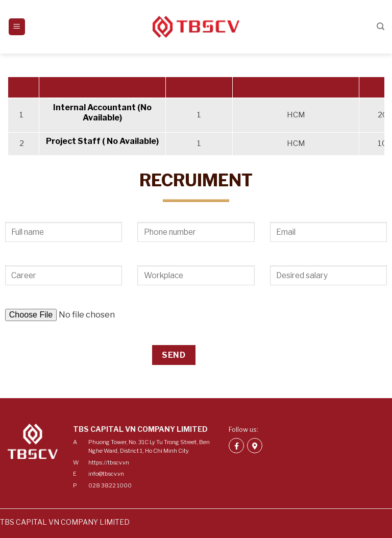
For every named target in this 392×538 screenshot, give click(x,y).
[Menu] (17, 27)
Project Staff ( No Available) (102, 141)
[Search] (381, 27)
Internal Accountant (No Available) (102, 113)
